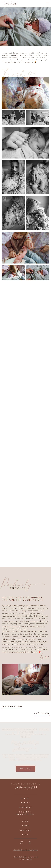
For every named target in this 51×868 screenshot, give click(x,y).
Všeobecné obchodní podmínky (25, 850)
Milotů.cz (29, 859)
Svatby (25, 798)
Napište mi (25, 769)
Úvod (26, 821)
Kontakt (25, 830)
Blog (26, 835)
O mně (25, 826)
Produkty (26, 807)
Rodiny (25, 803)
